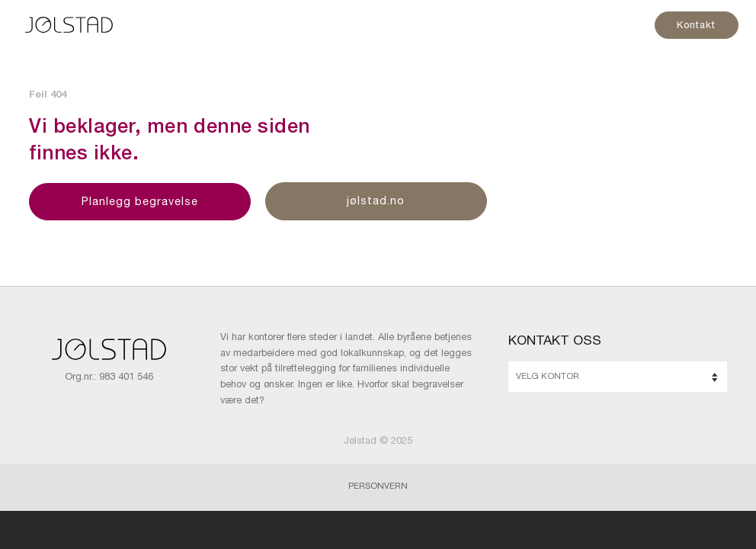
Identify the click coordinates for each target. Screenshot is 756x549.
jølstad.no (376, 202)
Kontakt (696, 26)
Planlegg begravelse (140, 203)
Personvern (378, 487)
